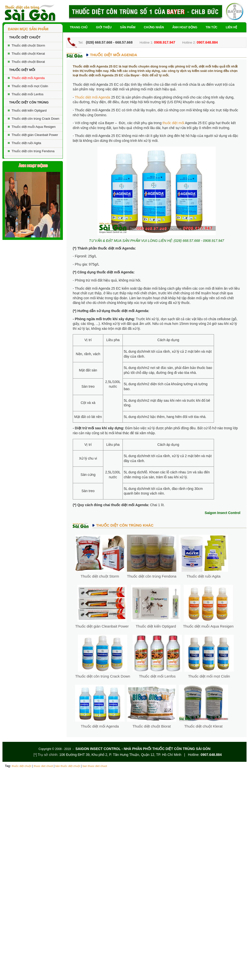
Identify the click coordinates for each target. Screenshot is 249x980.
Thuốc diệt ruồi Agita (26, 143)
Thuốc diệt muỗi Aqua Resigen (34, 127)
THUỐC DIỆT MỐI (22, 70)
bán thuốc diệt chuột (68, 766)
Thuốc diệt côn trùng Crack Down (35, 119)
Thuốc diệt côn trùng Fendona (33, 151)
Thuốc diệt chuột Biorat (28, 62)
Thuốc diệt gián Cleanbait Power (35, 135)
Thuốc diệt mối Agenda (28, 78)
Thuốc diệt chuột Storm (28, 45)
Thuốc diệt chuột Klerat (28, 54)
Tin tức (212, 27)
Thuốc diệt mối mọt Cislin (30, 86)
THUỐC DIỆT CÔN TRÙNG (29, 102)
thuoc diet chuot (43, 766)
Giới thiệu (104, 27)
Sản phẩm (128, 27)
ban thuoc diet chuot (95, 766)
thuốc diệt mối (173, 123)
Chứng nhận (154, 27)
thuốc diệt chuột (22, 766)
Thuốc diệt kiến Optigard (29, 110)
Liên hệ (231, 27)
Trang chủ (79, 27)
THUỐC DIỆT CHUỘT (25, 37)
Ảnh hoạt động (185, 27)
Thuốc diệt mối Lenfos (27, 94)
